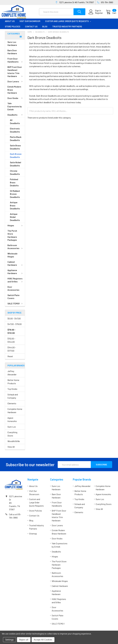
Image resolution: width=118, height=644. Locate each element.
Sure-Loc (12, 429)
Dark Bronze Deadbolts (16, 158)
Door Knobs (15, 101)
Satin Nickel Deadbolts (16, 166)
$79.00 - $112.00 (12, 334)
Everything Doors (12, 436)
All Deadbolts (15, 124)
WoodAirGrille (14, 444)
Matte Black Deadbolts (16, 141)
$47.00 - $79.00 (15, 326)
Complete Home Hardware (15, 413)
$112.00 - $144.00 (11, 342)
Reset (10, 359)
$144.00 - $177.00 (12, 351)
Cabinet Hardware (15, 266)
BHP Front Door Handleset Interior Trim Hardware (15, 74)
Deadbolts (15, 117)
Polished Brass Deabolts (14, 185)
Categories (14, 36)
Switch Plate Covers (13, 299)
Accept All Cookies (43, 640)
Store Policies (13, 29)
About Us (10, 24)
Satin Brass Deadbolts (15, 150)
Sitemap (33, 536)
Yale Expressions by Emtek (15, 109)
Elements (12, 406)
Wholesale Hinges (12, 258)
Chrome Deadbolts (15, 175)
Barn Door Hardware (12, 54)
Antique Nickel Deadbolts (15, 220)
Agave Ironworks (12, 422)
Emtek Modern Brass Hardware (14, 92)
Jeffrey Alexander (12, 375)
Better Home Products (13, 384)
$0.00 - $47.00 (14, 321)
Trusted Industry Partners (67, 29)
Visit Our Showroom (30, 24)
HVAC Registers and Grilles (15, 283)
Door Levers (15, 84)
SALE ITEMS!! (15, 306)
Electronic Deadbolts (15, 133)
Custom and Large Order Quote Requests (68, 24)
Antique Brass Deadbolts (15, 208)
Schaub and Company (13, 399)
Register (96, 15)
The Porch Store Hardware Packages (12, 238)
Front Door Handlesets (15, 63)
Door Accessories (13, 291)
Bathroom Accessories (15, 249)
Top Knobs (12, 391)
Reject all (24, 640)
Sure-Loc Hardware (12, 46)
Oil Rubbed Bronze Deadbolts (15, 196)
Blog (45, 29)
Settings (9, 640)
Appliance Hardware (15, 274)
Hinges (15, 228)
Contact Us (31, 29)
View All (11, 449)
